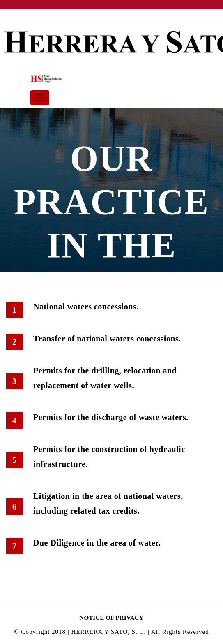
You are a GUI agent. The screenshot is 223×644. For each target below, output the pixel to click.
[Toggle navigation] (40, 98)
